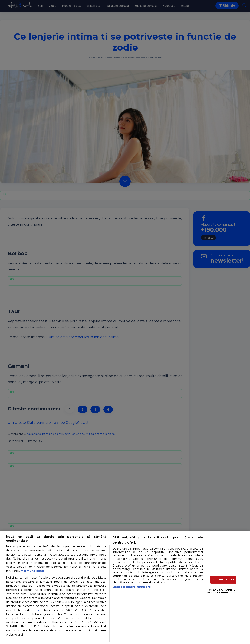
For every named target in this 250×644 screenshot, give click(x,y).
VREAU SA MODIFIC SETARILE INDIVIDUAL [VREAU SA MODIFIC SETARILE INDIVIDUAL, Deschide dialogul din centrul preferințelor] (222, 591)
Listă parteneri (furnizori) (132, 587)
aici (39, 610)
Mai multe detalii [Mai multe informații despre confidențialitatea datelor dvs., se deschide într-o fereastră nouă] (33, 571)
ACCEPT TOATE (223, 579)
